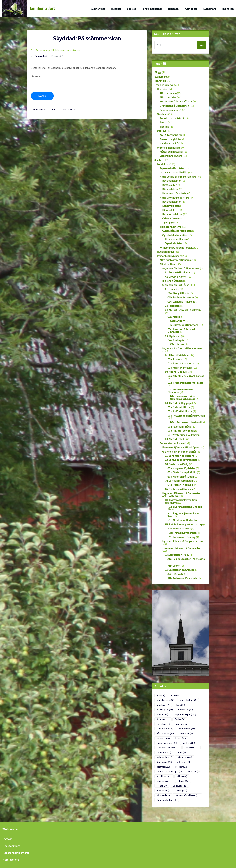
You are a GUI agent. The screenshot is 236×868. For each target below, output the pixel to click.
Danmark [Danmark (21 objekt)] (163, 719)
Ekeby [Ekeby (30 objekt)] (180, 719)
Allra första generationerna (175, 260)
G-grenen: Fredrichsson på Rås (179, 452)
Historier (116, 9)
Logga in (7, 839)
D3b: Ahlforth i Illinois (180, 411)
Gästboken (191, 9)
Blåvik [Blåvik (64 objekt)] (180, 705)
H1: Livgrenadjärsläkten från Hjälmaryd (181, 501)
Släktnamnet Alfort (171, 156)
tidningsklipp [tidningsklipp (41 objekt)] (165, 781)
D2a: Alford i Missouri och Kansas (186, 376)
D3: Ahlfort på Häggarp (178, 403)
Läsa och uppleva (164, 85)
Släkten (159, 160)
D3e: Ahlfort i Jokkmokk (181, 431)
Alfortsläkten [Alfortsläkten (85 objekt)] (188, 700)
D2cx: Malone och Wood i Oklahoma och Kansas (184, 398)
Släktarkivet (98, 9)
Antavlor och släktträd (172, 118)
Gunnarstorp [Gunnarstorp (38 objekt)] (165, 729)
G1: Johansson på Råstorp (179, 456)
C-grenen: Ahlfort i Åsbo (176, 285)
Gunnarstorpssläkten (172, 443)
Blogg (158, 72)
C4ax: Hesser (177, 344)
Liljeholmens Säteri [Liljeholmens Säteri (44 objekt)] (168, 748)
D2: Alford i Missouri (176, 372)
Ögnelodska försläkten (175, 235)
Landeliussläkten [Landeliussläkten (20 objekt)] (167, 743)
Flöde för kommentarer (16, 853)
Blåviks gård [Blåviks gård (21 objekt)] (165, 710)
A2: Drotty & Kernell (176, 277)
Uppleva (131, 9)
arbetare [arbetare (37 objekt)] (163, 705)
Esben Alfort (39, 56)
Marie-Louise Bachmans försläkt (178, 177)
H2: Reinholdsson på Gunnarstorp (184, 524)
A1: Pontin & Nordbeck (177, 272)
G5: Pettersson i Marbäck (179, 489)
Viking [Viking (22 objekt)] (182, 790)
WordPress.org (11, 860)
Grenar (163, 122)
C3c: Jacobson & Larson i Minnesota (181, 330)
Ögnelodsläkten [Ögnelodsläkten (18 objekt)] (167, 800)
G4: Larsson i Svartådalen (179, 481)
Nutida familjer (73, 50)
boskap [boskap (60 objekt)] (162, 714)
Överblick (162, 114)
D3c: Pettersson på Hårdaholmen (48, 50)
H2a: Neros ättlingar (179, 529)
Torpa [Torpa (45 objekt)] (184, 781)
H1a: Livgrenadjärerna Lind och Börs (185, 508)
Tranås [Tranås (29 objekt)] (162, 786)
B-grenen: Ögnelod (173, 281)
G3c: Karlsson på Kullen (181, 477)
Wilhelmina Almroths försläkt (177, 248)
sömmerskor (39, 109)
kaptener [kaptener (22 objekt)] (163, 738)
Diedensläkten (170, 189)
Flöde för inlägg (11, 846)
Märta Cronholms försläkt (174, 198)
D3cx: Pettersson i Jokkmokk (186, 422)
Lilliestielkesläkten (176, 239)
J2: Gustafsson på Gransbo (180, 570)
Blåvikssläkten (168, 264)
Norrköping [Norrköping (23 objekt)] (164, 762)
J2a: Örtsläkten (176, 574)
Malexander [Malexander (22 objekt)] (164, 757)
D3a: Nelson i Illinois (179, 407)
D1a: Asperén (175, 359)
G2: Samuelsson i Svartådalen (181, 460)
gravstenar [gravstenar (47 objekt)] (184, 724)
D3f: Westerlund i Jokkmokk (183, 435)
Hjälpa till (174, 9)
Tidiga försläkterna (171, 227)
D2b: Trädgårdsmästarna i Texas (185, 383)
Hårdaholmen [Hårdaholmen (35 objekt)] (165, 733)
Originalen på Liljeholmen (174, 106)
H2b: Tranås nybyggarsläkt (182, 533)
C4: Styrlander (173, 336)
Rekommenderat (169, 110)
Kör (202, 45)
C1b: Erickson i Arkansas (181, 297)
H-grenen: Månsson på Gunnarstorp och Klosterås (182, 495)
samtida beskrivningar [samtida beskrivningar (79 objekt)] (170, 771)
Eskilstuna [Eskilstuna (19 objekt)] (164, 724)
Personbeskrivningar (169, 256)
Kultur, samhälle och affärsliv (176, 101)
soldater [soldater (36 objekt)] (194, 771)
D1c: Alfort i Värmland (180, 368)
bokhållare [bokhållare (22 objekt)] (186, 710)
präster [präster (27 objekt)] (181, 767)
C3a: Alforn (174, 317)
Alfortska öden (168, 97)
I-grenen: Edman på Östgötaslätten (182, 541)
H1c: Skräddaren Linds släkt (183, 520)
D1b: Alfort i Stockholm (181, 363)
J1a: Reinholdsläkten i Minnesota (186, 559)
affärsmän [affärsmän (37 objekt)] (177, 695)
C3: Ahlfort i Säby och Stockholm (183, 310)
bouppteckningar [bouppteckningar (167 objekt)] (185, 714)
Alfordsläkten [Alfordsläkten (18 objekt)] (165, 700)
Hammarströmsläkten (175, 193)
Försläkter (163, 164)
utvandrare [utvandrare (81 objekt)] (164, 790)
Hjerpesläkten (170, 210)
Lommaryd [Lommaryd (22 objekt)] (164, 752)
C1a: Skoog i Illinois (178, 293)
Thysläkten (169, 223)
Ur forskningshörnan (169, 148)
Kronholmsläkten (172, 214)
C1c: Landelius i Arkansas (181, 302)
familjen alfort (42, 8)
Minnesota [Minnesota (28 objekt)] (185, 757)
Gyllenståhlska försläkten (177, 231)
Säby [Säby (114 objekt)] (182, 776)
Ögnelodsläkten (174, 243)
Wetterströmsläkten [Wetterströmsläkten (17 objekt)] (187, 795)
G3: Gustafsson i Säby (177, 464)
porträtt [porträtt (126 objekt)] (163, 767)
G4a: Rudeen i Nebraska (180, 485)
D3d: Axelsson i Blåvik (179, 427)
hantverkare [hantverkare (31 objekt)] (187, 729)
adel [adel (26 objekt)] (161, 695)
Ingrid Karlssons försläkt (174, 172)
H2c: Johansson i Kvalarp (181, 537)
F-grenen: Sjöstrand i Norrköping (181, 447)
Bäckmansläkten (172, 202)
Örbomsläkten (171, 218)
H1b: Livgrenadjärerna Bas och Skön (184, 515)
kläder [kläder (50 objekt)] (181, 738)
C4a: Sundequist (176, 340)
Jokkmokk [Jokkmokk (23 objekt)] (186, 733)
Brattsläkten (170, 185)
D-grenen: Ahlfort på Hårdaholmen (182, 348)
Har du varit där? (169, 143)
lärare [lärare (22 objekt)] (182, 752)
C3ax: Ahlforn (178, 321)
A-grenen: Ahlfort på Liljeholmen (181, 268)
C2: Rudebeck (172, 306)
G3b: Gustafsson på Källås (182, 472)
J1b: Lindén (174, 566)
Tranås (54, 109)
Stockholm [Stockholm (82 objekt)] (164, 776)
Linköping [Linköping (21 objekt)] (192, 748)
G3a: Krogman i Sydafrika (181, 468)
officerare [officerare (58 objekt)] (184, 762)
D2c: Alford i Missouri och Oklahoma (181, 391)
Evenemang (210, 9)
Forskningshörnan (152, 9)
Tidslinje (164, 127)
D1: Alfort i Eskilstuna (177, 355)
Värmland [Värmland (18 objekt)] (163, 795)
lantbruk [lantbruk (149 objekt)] (189, 743)
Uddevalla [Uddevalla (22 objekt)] (180, 786)
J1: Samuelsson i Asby (177, 555)
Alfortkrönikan (168, 93)
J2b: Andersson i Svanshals (182, 578)
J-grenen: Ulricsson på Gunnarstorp (182, 548)
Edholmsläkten (171, 206)
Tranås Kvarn (69, 109)
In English (228, 9)
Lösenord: (87, 82)
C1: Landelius (172, 289)
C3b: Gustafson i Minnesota (183, 325)
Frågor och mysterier (171, 152)
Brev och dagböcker (171, 139)
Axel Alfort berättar (171, 135)
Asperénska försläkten (172, 168)
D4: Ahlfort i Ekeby (175, 439)
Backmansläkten (172, 181)
